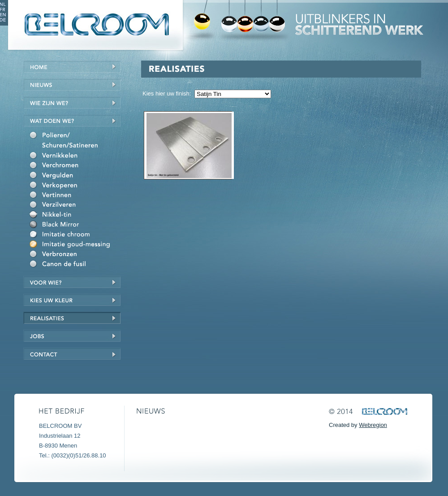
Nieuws (72, 85)
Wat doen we (72, 120)
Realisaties (72, 318)
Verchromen (75, 166)
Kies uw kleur (72, 300)
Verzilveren (75, 206)
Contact (72, 354)
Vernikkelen (75, 157)
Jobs (72, 336)
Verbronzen (75, 255)
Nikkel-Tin (75, 216)
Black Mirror (75, 226)
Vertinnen (75, 196)
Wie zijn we (72, 102)
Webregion (373, 425)
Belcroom (95, 25)
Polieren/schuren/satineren (75, 141)
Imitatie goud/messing (75, 245)
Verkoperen (75, 186)
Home (72, 67)
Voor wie (72, 282)
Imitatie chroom (75, 235)
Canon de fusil (75, 265)
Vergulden (75, 176)
